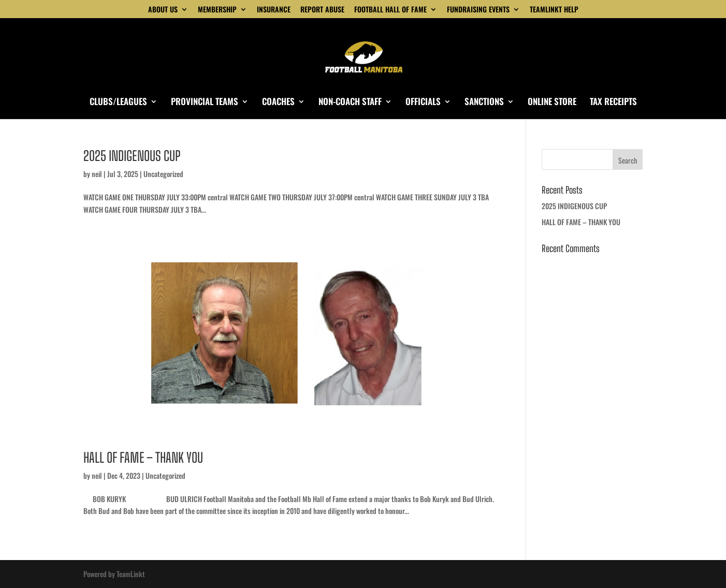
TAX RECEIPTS (613, 103)
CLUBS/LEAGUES (118, 103)
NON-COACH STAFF (350, 103)
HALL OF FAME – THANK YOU (143, 458)
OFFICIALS (423, 103)
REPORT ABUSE (322, 10)
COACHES (278, 103)
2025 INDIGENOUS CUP (132, 156)
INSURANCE (274, 10)
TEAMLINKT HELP (554, 10)
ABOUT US (163, 10)
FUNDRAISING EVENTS (478, 10)
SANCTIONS (484, 103)
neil (97, 174)
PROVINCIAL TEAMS (205, 103)
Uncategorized (163, 174)
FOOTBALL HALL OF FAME (390, 10)
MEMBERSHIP (217, 10)
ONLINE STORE (552, 103)
